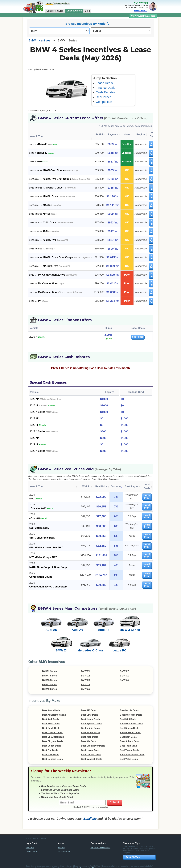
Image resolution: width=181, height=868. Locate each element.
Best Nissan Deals (130, 724)
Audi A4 (104, 626)
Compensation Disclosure (90, 864)
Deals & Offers (74, 11)
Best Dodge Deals (52, 742)
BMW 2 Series (50, 667)
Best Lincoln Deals (91, 751)
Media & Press (64, 847)
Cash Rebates (105, 92)
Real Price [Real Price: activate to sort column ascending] (95, 485)
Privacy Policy (31, 847)
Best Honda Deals (90, 715)
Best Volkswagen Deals (132, 751)
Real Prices (104, 97)
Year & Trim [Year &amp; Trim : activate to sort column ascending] (37, 136)
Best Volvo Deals (129, 755)
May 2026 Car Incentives (101, 844)
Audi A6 (77, 626)
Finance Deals (106, 88)
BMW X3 (85, 676)
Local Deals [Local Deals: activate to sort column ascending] (144, 485)
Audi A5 (51, 626)
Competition (104, 102)
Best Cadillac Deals (52, 729)
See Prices (131, 337)
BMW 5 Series (50, 676)
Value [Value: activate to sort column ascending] (127, 134)
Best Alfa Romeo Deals (54, 711)
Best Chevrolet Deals (53, 733)
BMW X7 (124, 667)
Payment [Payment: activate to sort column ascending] (113, 134)
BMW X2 (85, 672)
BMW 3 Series (130, 626)
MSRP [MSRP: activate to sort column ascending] (100, 134)
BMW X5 (85, 681)
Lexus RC (119, 647)
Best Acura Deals (51, 707)
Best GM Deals (89, 707)
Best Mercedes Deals (131, 711)
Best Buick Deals (51, 724)
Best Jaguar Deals (91, 729)
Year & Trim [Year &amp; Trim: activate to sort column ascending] (37, 485)
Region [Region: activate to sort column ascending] (141, 134)
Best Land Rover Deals (93, 742)
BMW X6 (85, 685)
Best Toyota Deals (130, 746)
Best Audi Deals (51, 715)
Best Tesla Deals (129, 742)
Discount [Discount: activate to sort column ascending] (108, 485)
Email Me (90, 815)
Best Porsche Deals (130, 729)
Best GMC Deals (90, 711)
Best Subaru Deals (130, 737)
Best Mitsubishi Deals (131, 720)
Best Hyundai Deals (91, 720)
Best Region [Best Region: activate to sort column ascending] (125, 485)
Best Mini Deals (128, 715)
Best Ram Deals (128, 733)
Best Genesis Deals (53, 755)
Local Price (144, 493)
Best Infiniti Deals (90, 724)
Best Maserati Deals (91, 755)
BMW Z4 (62, 647)
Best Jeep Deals (90, 733)
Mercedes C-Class (91, 647)
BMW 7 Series (50, 681)
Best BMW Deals (51, 720)
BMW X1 (85, 667)
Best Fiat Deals (50, 746)
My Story (62, 844)
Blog (87, 11)
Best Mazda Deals (129, 707)
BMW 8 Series (50, 685)
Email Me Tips (133, 853)
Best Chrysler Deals (53, 737)
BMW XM (125, 672)
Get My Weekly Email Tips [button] (143, 16)
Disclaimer (30, 844)
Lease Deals (104, 83)
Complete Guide (55, 11)
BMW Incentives (39, 40)
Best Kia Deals (89, 737)
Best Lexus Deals (90, 746)
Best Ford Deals (51, 751)
